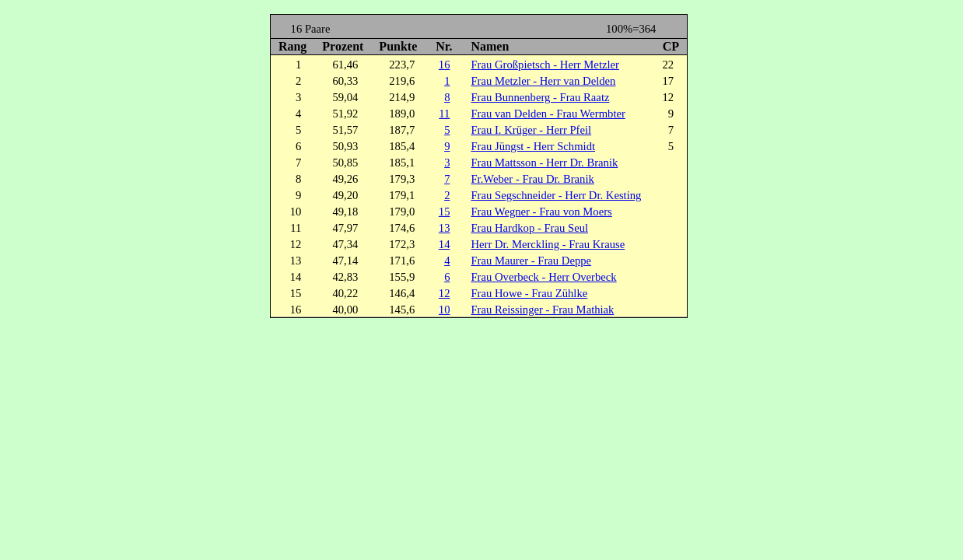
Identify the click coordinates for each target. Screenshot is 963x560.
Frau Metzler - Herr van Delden (543, 81)
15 (445, 212)
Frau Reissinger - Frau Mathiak (542, 310)
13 (445, 228)
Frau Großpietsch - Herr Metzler (545, 65)
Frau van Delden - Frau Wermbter (548, 114)
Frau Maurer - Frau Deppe (531, 261)
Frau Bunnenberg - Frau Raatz (540, 97)
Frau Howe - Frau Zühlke (529, 293)
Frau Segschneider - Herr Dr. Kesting (556, 195)
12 (445, 293)
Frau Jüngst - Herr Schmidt (533, 146)
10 (445, 310)
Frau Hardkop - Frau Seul (529, 228)
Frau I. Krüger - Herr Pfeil (531, 130)
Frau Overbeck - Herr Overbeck (543, 277)
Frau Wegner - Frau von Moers (541, 212)
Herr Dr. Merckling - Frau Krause (548, 244)
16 (445, 65)
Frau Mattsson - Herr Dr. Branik (544, 163)
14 (445, 244)
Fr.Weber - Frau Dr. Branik (532, 179)
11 (444, 114)
